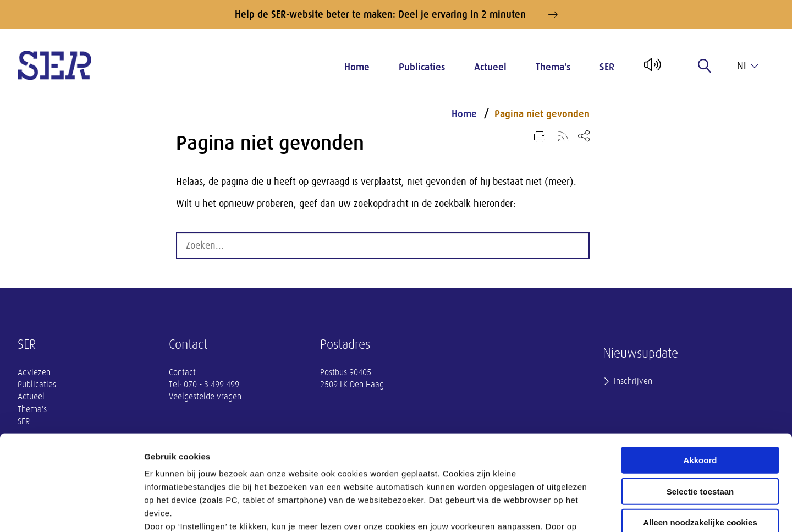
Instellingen (592, 510)
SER (607, 67)
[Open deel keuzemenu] (584, 136)
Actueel (490, 67)
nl (748, 66)
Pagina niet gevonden (542, 114)
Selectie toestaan (700, 393)
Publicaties (422, 67)
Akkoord (700, 362)
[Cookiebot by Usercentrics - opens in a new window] (71, 511)
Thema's (553, 67)
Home (357, 67)
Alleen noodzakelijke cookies (700, 424)
